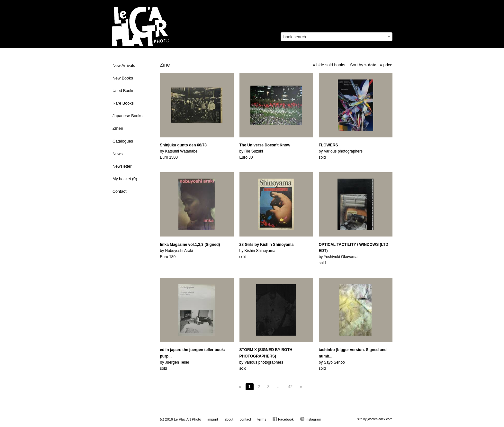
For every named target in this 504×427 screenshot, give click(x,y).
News (118, 154)
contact (245, 419)
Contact (119, 191)
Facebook (283, 419)
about (229, 419)
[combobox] (337, 37)
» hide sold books (329, 65)
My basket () (125, 179)
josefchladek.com (380, 419)
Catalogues (123, 141)
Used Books (123, 91)
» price (386, 65)
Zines (118, 128)
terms (262, 419)
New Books (123, 78)
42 (290, 387)
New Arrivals (124, 66)
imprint (213, 419)
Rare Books (123, 103)
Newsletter (122, 166)
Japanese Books (127, 116)
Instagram (310, 419)
